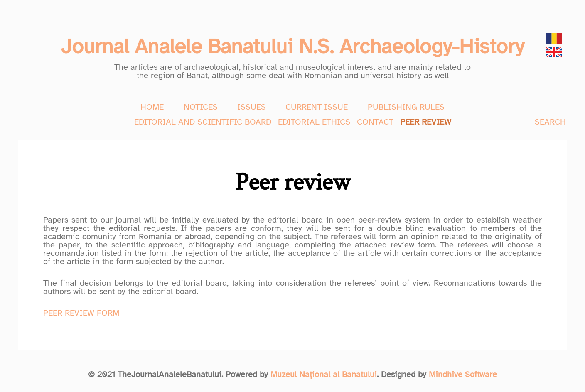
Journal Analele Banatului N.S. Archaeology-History (292, 46)
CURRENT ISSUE (317, 107)
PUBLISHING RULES (406, 107)
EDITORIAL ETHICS (314, 122)
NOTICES (201, 107)
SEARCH (550, 122)
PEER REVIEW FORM (81, 313)
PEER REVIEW (426, 122)
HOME (152, 107)
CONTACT (375, 122)
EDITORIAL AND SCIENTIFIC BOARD (203, 122)
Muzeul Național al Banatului (324, 374)
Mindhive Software (463, 374)
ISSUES (252, 107)
